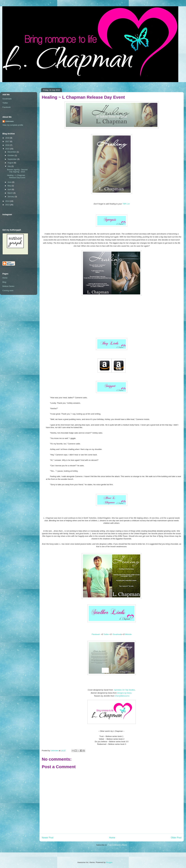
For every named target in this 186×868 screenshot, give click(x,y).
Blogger (109, 862)
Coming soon (8, 290)
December (12, 152)
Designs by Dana (124, 693)
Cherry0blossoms (122, 696)
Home (112, 838)
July (10, 166)
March (10, 193)
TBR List (126, 204)
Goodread (117, 634)
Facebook (96, 634)
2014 (8, 201)
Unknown (10, 121)
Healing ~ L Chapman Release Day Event (16, 176)
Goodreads (7, 99)
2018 (8, 138)
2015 (8, 149)
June (10, 182)
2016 (8, 145)
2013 (8, 205)
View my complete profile (13, 125)
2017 (8, 141)
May (10, 186)
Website (128, 634)
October (11, 155)
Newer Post (48, 838)
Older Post (176, 838)
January (11, 197)
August (11, 163)
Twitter (106, 634)
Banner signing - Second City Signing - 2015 (17, 171)
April (10, 189)
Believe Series (8, 286)
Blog (4, 282)
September (12, 159)
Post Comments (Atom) (117, 845)
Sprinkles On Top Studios (124, 690)
